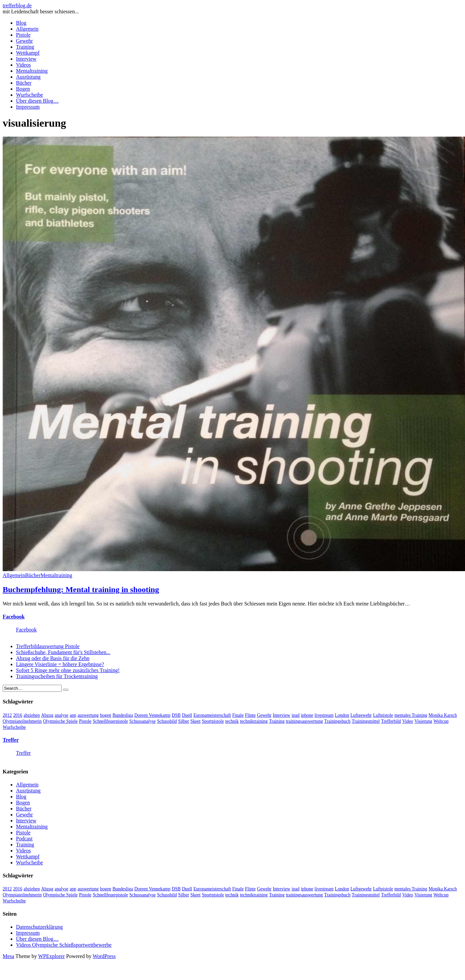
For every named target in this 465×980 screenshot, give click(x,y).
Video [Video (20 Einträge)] (408, 721)
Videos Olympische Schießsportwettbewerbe (64, 945)
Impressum (28, 107)
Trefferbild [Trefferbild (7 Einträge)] (391, 721)
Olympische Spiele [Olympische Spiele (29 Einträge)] (60, 721)
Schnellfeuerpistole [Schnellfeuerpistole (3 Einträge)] (110, 721)
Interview (26, 59)
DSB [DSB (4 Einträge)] (176, 715)
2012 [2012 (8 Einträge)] (7, 715)
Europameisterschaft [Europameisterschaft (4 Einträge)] (212, 715)
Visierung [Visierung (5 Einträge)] (423, 721)
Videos (23, 65)
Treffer (11, 740)
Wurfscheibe (29, 95)
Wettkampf (28, 53)
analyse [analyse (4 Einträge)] (61, 715)
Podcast (24, 839)
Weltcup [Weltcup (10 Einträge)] (441, 721)
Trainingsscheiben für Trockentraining (57, 676)
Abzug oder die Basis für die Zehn (53, 658)
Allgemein (27, 29)
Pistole (23, 35)
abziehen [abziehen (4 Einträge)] (32, 715)
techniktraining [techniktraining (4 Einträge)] (254, 721)
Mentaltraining (32, 71)
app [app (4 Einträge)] (73, 715)
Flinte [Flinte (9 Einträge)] (250, 715)
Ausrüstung (28, 77)
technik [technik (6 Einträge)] (232, 721)
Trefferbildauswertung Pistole (48, 646)
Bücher (24, 83)
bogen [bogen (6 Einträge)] (106, 715)
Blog (21, 23)
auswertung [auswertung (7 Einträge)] (88, 715)
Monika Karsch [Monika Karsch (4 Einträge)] (443, 715)
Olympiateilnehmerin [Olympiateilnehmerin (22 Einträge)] (22, 721)
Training (25, 47)
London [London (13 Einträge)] (342, 715)
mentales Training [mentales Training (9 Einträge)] (411, 715)
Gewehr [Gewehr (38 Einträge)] (264, 715)
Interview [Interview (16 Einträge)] (282, 715)
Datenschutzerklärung (39, 927)
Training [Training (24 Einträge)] (277, 721)
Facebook (14, 617)
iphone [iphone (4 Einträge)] (307, 715)
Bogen (23, 89)
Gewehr (24, 41)
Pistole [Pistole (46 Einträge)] (85, 721)
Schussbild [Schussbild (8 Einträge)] (167, 721)
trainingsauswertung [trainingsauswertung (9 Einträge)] (304, 721)
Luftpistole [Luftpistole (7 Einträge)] (383, 715)
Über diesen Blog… (37, 101)
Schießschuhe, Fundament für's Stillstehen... (63, 652)
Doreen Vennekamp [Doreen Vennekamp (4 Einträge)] (152, 715)
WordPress (104, 956)
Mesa (8, 956)
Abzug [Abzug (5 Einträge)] (47, 715)
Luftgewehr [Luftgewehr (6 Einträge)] (361, 715)
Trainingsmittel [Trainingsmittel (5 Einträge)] (366, 721)
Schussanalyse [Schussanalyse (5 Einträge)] (142, 721)
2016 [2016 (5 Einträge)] (17, 715)
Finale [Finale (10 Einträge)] (238, 715)
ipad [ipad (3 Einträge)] (295, 715)
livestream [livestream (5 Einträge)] (324, 715)
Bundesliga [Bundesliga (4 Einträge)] (123, 715)
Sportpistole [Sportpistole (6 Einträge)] (213, 721)
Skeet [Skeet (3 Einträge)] (196, 721)
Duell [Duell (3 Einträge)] (187, 715)
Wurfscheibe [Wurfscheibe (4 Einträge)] (14, 727)
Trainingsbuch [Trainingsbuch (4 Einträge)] (337, 721)
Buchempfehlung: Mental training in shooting (81, 589)
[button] (234, 354)
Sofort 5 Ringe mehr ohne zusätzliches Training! (68, 670)
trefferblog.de (17, 5)
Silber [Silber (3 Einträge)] (184, 721)
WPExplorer (52, 956)
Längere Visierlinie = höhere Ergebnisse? (60, 664)
